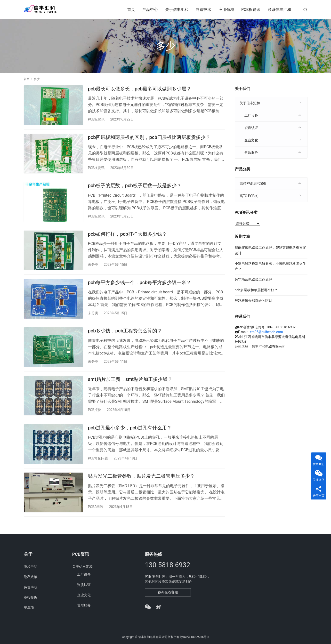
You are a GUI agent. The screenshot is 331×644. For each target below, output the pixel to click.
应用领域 (226, 10)
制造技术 (203, 10)
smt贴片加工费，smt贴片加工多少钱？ (130, 386)
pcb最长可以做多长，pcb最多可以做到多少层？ (140, 89)
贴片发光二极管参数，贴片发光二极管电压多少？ (141, 485)
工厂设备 (251, 115)
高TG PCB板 (249, 196)
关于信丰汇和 (177, 10)
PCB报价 (95, 417)
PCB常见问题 (98, 466)
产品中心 (150, 10)
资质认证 (251, 128)
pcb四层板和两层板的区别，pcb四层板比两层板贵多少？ (149, 138)
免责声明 (31, 587)
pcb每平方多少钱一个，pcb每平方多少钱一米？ (140, 287)
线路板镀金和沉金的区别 (253, 301)
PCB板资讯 (251, 10)
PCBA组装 (96, 516)
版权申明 (31, 567)
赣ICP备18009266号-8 (195, 637)
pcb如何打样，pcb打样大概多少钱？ (128, 237)
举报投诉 (31, 597)
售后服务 (251, 153)
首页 (131, 10)
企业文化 (251, 140)
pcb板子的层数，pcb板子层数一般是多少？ (135, 188)
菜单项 (29, 608)
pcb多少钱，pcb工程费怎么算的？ (125, 337)
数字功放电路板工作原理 (253, 280)
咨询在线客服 (168, 592)
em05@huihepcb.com (266, 332)
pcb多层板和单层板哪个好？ (256, 290)
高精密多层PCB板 (253, 184)
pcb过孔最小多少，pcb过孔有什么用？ (130, 436)
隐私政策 (31, 577)
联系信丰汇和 (279, 10)
